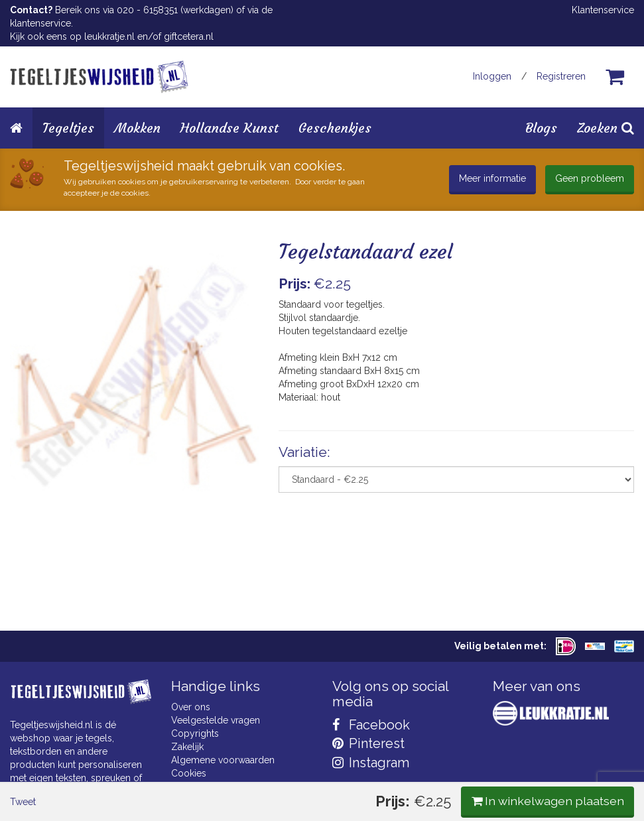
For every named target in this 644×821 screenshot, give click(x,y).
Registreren (561, 76)
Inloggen (492, 76)
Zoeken (606, 128)
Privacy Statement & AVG (225, 787)
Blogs (541, 128)
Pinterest (368, 743)
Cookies (189, 773)
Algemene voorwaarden (223, 760)
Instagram (371, 763)
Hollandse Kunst (229, 128)
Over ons (191, 707)
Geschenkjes (335, 128)
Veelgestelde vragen (216, 720)
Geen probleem (590, 178)
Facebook (371, 725)
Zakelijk (187, 747)
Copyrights (195, 733)
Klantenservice (603, 10)
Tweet (33, 561)
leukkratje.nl (109, 36)
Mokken (137, 128)
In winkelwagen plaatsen (535, 560)
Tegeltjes (68, 128)
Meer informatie (492, 178)
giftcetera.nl (189, 36)
